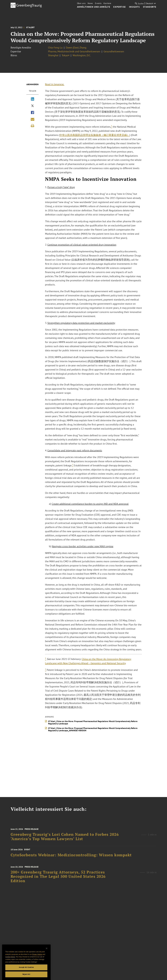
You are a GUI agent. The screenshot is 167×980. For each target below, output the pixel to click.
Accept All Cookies (26, 976)
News (90, 3)
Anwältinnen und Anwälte (94, 7)
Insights (134, 7)
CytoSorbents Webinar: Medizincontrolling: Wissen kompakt (71, 857)
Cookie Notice (10, 965)
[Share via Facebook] (32, 113)
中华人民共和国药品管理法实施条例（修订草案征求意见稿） (96, 135)
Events (98, 3)
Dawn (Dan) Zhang (76, 48)
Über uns (81, 3)
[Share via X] (32, 106)
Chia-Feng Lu (55, 48)
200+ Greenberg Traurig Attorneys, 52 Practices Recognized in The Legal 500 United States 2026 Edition (58, 881)
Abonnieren (32, 84)
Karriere (107, 3)
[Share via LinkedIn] (32, 99)
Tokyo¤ (66, 55)
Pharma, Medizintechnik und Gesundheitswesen (74, 51)
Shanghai (53, 55)
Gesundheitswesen (114, 51)
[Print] (32, 126)
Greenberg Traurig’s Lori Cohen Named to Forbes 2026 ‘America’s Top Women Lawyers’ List (65, 841)
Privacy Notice (37, 963)
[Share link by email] (32, 119)
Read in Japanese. (56, 84)
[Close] (47, 957)
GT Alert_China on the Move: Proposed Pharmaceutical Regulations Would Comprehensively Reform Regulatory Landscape (94, 722)
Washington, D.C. (82, 55)
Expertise (120, 7)
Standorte (150, 7)
